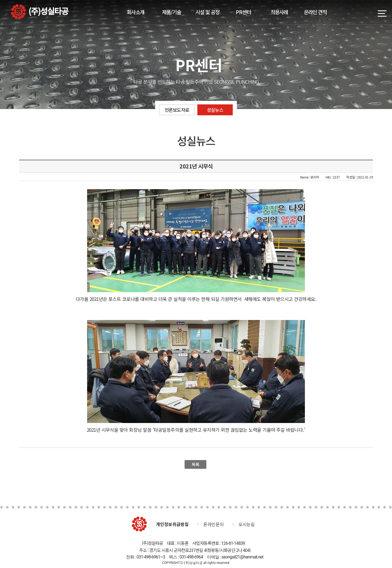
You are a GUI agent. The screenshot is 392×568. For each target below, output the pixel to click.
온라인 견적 (315, 12)
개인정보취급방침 (172, 524)
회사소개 (136, 12)
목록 (195, 464)
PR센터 (243, 12)
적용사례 (279, 12)
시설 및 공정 (207, 12)
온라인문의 (214, 524)
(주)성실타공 (40, 12)
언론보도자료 (177, 110)
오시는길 (247, 524)
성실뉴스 (215, 110)
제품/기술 (171, 12)
